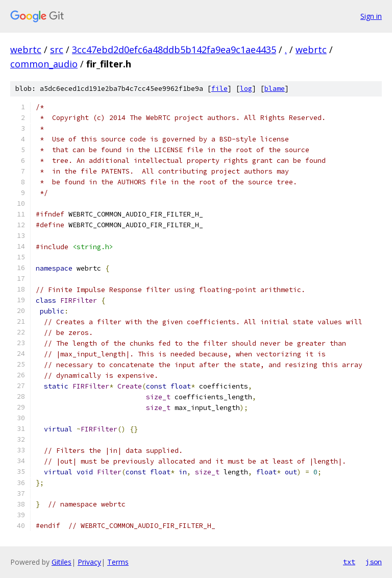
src (57, 50)
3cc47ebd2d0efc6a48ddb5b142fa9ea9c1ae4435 (174, 50)
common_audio (44, 64)
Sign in (371, 16)
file (219, 89)
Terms (118, 562)
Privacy (89, 562)
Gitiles (62, 562)
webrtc (26, 50)
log (246, 89)
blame (275, 89)
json (374, 562)
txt (349, 562)
